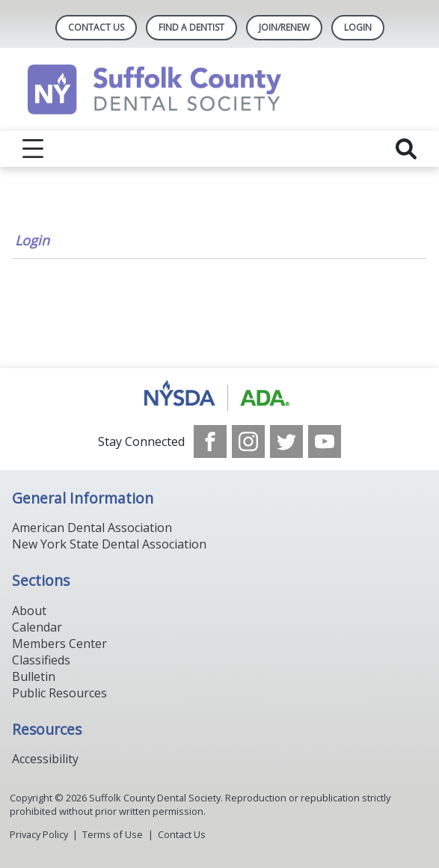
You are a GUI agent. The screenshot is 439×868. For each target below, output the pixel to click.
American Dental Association (92, 528)
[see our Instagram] (248, 441)
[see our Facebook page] (210, 441)
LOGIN (358, 27)
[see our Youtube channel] (325, 441)
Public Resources (59, 693)
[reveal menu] (33, 149)
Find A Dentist (191, 27)
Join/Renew (284, 27)
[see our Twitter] (286, 441)
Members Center (59, 644)
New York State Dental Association (109, 544)
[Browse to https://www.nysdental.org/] (219, 397)
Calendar (37, 627)
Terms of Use (113, 834)
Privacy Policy (39, 834)
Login (32, 240)
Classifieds (41, 660)
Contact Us (96, 27)
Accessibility (45, 759)
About (29, 611)
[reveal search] (406, 149)
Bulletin (34, 676)
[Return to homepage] (219, 89)
